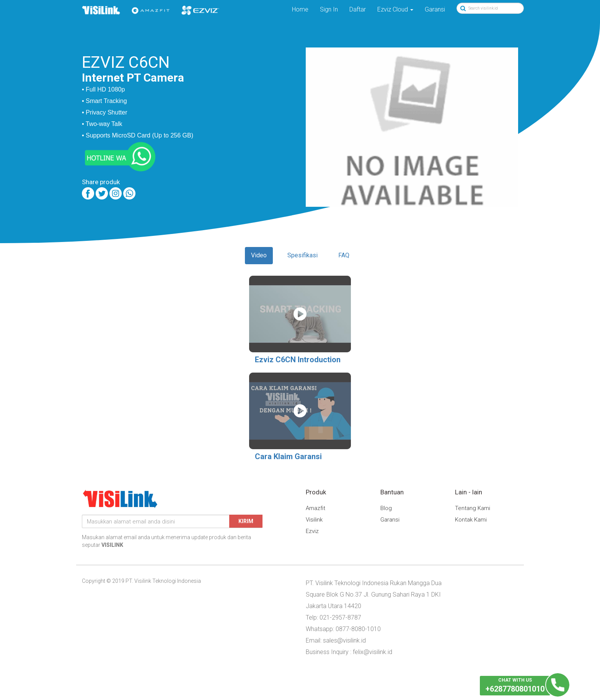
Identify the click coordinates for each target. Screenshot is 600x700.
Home (300, 9)
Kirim (246, 521)
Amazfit (315, 508)
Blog (386, 508)
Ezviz (312, 531)
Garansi (435, 9)
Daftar (358, 9)
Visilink (314, 520)
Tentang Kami (473, 508)
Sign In (329, 9)
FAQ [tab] (344, 255)
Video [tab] (259, 255)
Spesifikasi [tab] (302, 255)
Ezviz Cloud (395, 9)
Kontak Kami (471, 520)
